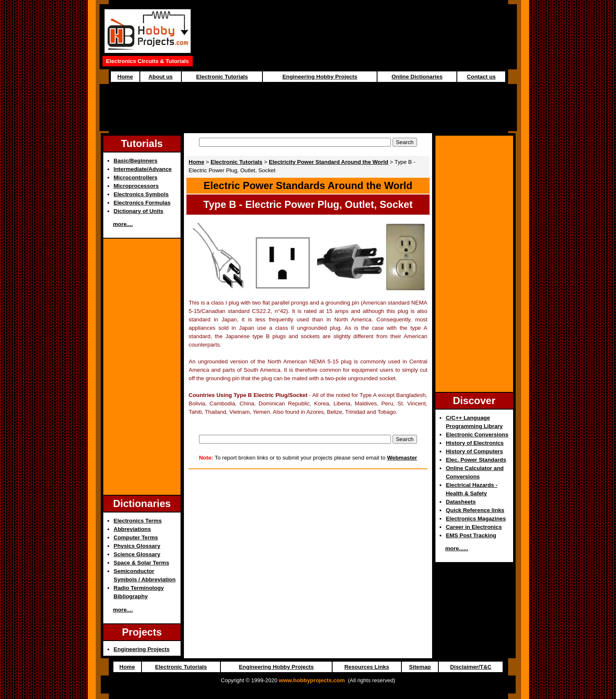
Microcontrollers (136, 177)
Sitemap (420, 667)
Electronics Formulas (142, 203)
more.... (123, 224)
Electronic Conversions (477, 435)
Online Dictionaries (417, 77)
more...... (457, 548)
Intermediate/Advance (143, 169)
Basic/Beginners (136, 161)
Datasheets (461, 502)
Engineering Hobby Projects (320, 77)
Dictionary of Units (139, 211)
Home (125, 77)
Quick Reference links (475, 510)
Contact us (481, 77)
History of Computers (474, 451)
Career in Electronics (474, 527)
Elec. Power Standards (476, 460)
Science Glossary (137, 554)
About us (160, 77)
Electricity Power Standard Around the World (328, 162)
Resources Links (367, 667)
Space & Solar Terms (142, 563)
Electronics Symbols (141, 194)
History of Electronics (475, 443)
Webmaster (402, 458)
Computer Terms (136, 537)
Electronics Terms (138, 521)
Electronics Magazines (476, 519)
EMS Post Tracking (471, 535)
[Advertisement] (308, 103)
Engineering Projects (142, 649)
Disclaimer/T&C (471, 667)
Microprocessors (136, 186)
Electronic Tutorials (222, 77)
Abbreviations (132, 529)
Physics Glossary (137, 546)
